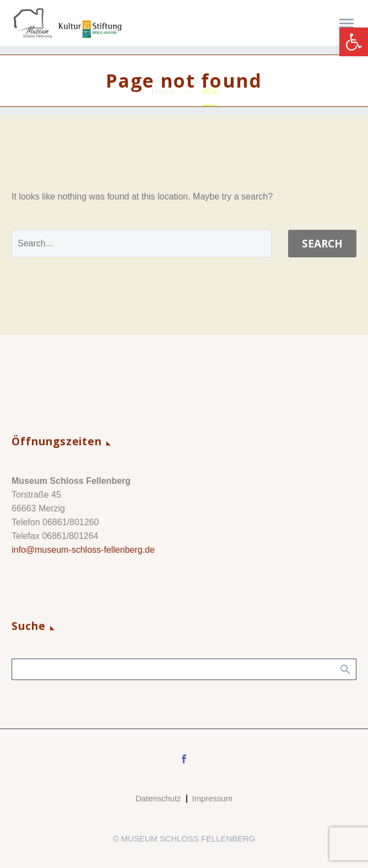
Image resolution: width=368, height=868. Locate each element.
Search (322, 244)
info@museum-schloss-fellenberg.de (83, 550)
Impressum (212, 799)
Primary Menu (347, 23)
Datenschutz (158, 799)
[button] (354, 42)
